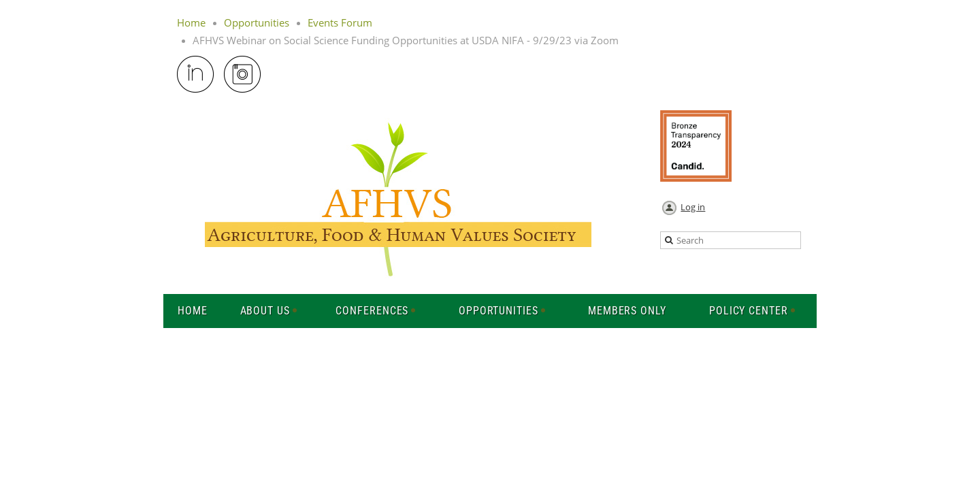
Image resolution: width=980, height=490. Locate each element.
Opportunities (257, 22)
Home (191, 22)
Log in (693, 207)
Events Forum (340, 22)
